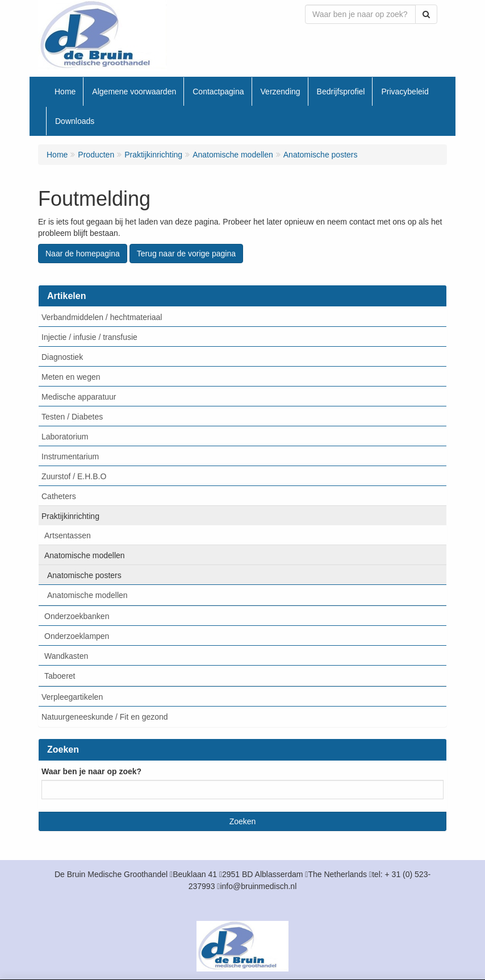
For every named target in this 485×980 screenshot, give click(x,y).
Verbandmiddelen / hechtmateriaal (102, 317)
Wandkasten (66, 656)
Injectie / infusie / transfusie (89, 337)
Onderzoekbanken (77, 616)
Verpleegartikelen (72, 697)
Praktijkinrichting (70, 516)
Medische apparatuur (79, 397)
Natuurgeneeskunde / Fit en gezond (105, 717)
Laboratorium (65, 437)
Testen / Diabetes (72, 417)
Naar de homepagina (83, 254)
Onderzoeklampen (77, 636)
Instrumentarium (70, 456)
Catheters (59, 496)
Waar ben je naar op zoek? (91, 771)
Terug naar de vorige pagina (186, 254)
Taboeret (60, 676)
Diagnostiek (62, 357)
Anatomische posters (84, 575)
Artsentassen (68, 535)
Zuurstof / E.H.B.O (74, 476)
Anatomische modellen (85, 555)
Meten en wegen (71, 377)
